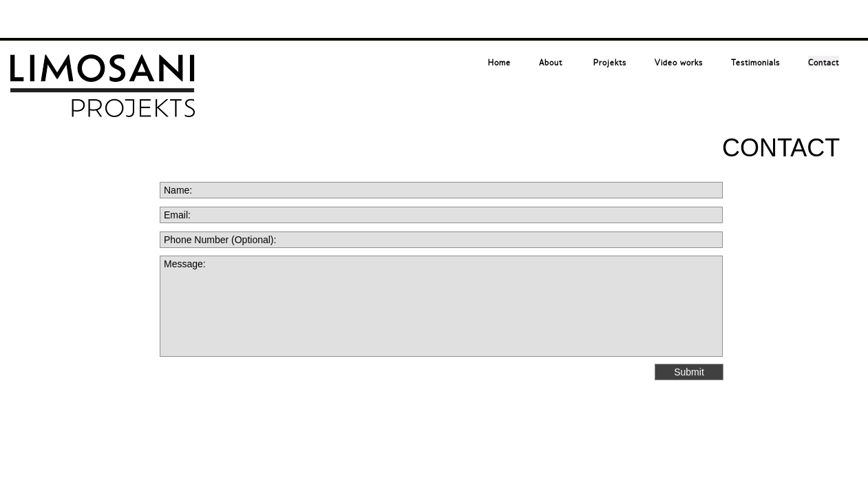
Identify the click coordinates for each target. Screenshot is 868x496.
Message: (441, 306)
